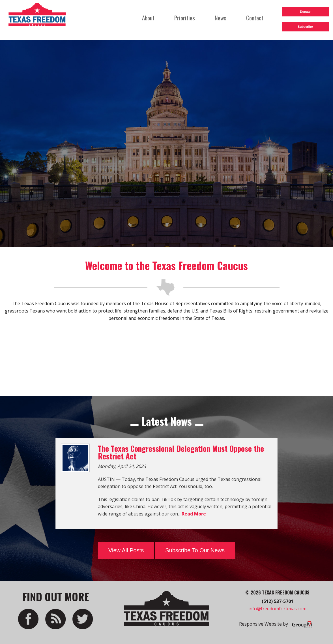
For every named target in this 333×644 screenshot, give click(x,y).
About (148, 18)
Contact (255, 18)
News (221, 18)
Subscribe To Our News (195, 550)
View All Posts (126, 550)
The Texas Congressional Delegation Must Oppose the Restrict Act (181, 452)
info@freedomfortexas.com (277, 609)
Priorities (185, 18)
